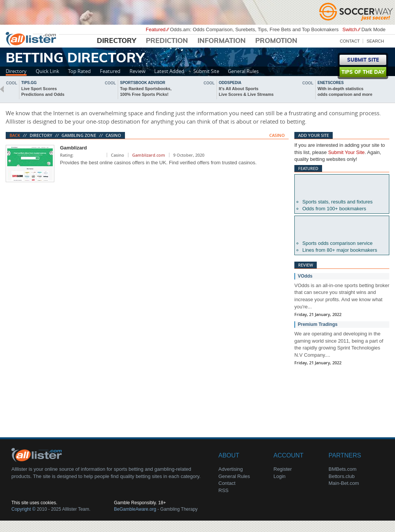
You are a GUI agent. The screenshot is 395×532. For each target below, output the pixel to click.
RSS (224, 490)
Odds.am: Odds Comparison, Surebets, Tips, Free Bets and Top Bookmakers (254, 29)
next (393, 89)
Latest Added (169, 71)
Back (15, 135)
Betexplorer (342, 187)
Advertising (231, 469)
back (2, 89)
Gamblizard (73, 148)
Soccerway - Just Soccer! (357, 11)
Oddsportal (342, 228)
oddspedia (230, 83)
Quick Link (47, 71)
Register (283, 469)
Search (375, 41)
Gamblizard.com (149, 155)
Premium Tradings (318, 324)
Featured (110, 71)
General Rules (243, 71)
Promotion (276, 41)
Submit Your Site (346, 152)
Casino (113, 135)
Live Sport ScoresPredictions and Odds (43, 91)
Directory (117, 41)
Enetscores (331, 83)
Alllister (32, 38)
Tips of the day (363, 72)
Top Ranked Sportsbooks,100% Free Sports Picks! (146, 91)
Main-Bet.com (344, 483)
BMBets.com (343, 469)
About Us (38, 454)
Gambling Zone (79, 135)
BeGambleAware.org (135, 509)
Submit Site (206, 71)
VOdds (305, 276)
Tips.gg (29, 83)
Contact (350, 41)
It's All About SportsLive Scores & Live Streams (246, 91)
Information (222, 41)
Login (280, 476)
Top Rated (79, 71)
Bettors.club (342, 476)
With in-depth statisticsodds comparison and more (345, 91)
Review (137, 71)
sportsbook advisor (143, 83)
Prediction (167, 41)
